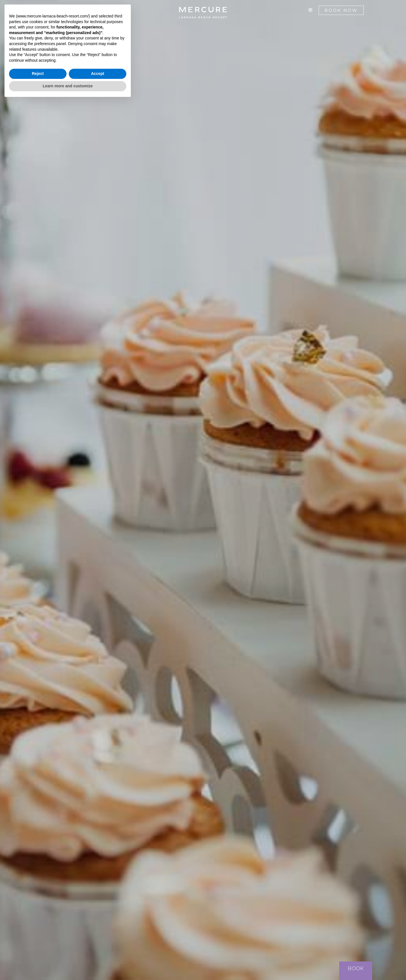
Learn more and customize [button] (68, 965)
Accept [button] (98, 952)
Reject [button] (38, 952)
